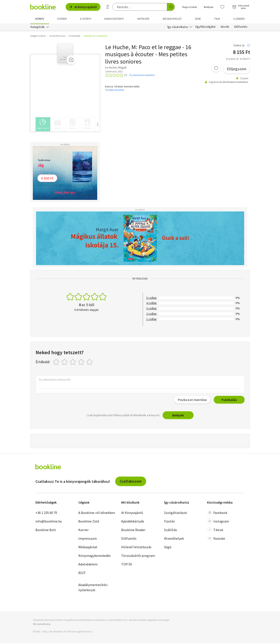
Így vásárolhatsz (178, 27)
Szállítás (171, 530)
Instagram (218, 522)
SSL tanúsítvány (42, 625)
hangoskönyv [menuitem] (114, 19)
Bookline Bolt (46, 530)
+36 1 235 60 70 (46, 513)
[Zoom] (71, 61)
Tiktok (215, 530)
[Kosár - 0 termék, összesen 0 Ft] (241, 7)
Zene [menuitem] (198, 19)
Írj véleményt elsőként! (142, 75)
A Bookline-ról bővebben (97, 513)
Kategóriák (38, 27)
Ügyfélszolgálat (205, 27)
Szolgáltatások (176, 513)
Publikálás (229, 400)
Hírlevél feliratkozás (136, 547)
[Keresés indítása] (171, 7)
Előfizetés (241, 27)
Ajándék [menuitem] (239, 19)
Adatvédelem (88, 565)
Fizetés (170, 522)
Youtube (216, 539)
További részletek (115, 90)
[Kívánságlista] (222, 7)
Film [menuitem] (217, 19)
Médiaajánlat (88, 547)
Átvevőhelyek (174, 539)
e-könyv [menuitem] (86, 19)
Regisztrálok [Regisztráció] (190, 7)
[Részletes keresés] (108, 7)
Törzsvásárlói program (138, 556)
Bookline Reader (133, 530)
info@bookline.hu (49, 522)
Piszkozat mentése (192, 400)
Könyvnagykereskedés (95, 556)
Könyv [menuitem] (40, 19)
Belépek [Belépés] (209, 7)
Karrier (83, 530)
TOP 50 (127, 565)
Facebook (217, 513)
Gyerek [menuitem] (62, 19)
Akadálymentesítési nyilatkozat (93, 588)
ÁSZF (82, 573)
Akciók (225, 27)
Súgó (168, 547)
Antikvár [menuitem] (143, 19)
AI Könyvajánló (83, 7)
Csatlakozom (131, 482)
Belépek (178, 416)
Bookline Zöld (89, 522)
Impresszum (88, 539)
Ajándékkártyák (133, 522)
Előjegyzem (237, 69)
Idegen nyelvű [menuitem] (172, 19)
